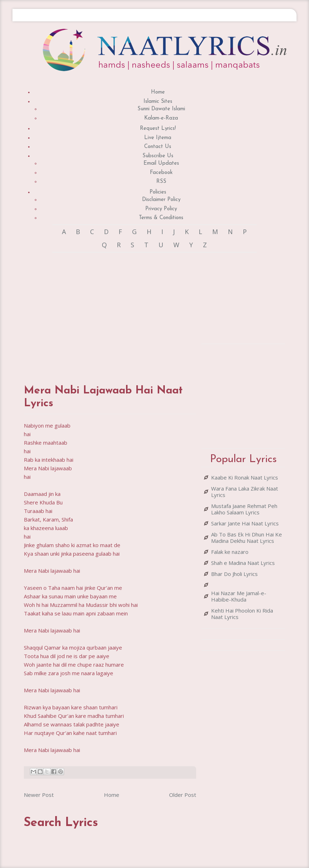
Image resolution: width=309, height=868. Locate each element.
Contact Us (158, 147)
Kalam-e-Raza (161, 118)
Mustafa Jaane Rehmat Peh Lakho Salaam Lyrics (244, 509)
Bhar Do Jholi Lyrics (234, 574)
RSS (161, 182)
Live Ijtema (158, 138)
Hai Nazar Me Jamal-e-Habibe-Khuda (239, 596)
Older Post (183, 795)
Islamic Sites (158, 102)
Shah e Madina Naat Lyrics (243, 563)
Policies (158, 192)
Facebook (161, 173)
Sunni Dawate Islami (161, 109)
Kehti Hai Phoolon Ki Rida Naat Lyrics (242, 614)
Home (158, 92)
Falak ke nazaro (230, 552)
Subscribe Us (158, 156)
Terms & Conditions (161, 218)
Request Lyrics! (158, 129)
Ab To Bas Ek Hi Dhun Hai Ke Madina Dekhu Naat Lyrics (247, 538)
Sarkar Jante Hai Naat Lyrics (245, 523)
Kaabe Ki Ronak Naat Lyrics (245, 477)
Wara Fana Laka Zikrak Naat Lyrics (245, 492)
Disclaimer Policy (161, 200)
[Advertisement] (150, 312)
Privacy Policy (161, 209)
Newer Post (39, 795)
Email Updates (161, 163)
